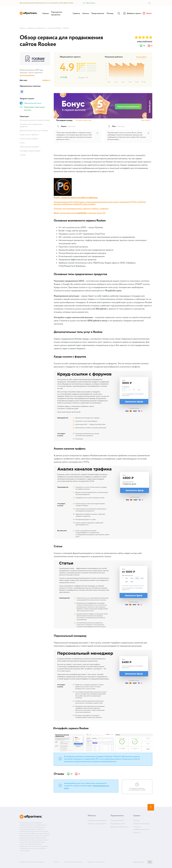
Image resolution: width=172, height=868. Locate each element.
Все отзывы (146, 120)
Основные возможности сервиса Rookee (35, 120)
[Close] (146, 758)
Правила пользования (141, 824)
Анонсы (86, 13)
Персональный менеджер (29, 147)
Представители (98, 13)
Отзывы (23, 155)
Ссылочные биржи (27, 75)
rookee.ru (46, 80)
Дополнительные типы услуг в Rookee (34, 131)
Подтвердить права (118, 824)
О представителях (117, 821)
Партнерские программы (57, 13)
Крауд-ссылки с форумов (29, 135)
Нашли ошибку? (138, 862)
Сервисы (76, 13)
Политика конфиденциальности (141, 828)
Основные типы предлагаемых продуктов (31, 126)
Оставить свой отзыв (84, 120)
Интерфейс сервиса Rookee (30, 151)
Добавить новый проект (119, 827)
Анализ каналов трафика (29, 139)
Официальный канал (33, 103)
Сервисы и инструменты (97, 824)
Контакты (137, 833)
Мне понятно (89, 3)
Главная (46, 13)
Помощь (110, 13)
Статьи (22, 143)
